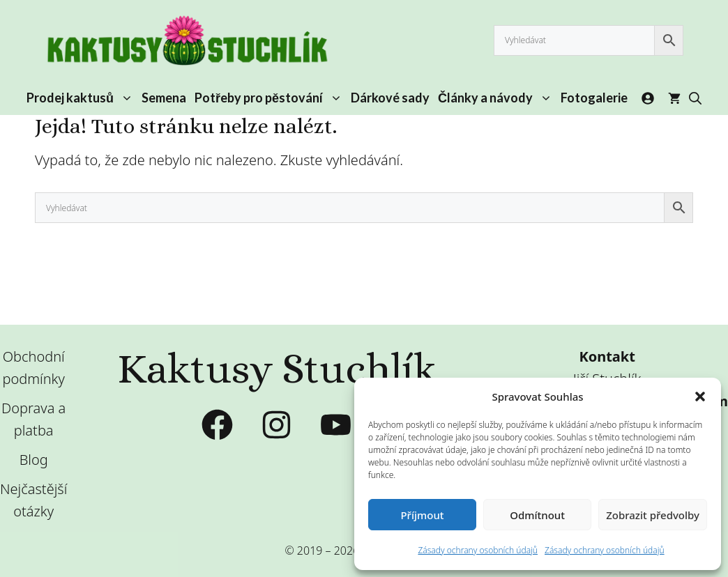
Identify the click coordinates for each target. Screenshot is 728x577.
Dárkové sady (390, 98)
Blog (34, 460)
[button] (700, 397)
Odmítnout (537, 515)
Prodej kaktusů (82, 98)
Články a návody (497, 98)
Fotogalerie (594, 98)
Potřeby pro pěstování (271, 98)
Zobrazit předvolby (653, 515)
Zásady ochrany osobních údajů (478, 550)
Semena (164, 98)
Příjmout (422, 515)
